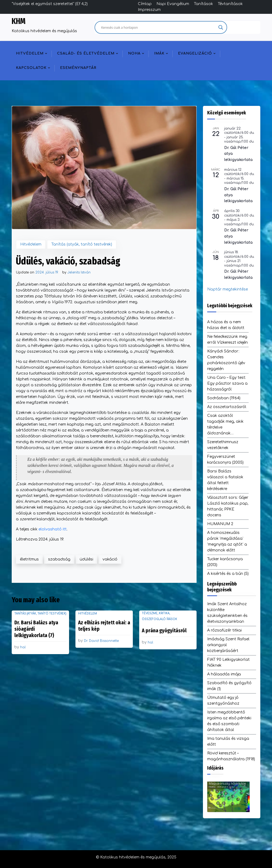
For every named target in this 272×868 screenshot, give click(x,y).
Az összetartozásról (227, 407)
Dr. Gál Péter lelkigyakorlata (238, 275)
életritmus (29, 559)
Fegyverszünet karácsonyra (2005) (225, 460)
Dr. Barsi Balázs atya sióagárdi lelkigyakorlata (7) (36, 629)
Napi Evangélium (173, 4)
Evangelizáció (195, 53)
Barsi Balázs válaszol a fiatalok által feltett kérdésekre (225, 480)
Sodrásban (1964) (224, 398)
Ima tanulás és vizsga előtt (228, 742)
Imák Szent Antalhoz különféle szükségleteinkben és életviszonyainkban (227, 613)
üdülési (86, 559)
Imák (159, 53)
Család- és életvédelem (86, 53)
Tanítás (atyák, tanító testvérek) (82, 244)
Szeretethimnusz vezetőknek (223, 445)
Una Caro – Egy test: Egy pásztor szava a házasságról (227, 383)
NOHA (134, 53)
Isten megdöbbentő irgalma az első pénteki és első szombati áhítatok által (229, 721)
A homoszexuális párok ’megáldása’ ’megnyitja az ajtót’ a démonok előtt (227, 541)
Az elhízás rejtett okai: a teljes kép (104, 626)
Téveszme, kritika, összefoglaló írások (160, 616)
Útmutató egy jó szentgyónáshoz (223, 701)
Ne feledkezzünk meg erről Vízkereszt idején (228, 340)
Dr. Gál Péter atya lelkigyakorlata (238, 154)
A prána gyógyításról (164, 630)
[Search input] (158, 27)
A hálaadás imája (224, 674)
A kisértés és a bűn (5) (228, 574)
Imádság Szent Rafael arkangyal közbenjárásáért (228, 645)
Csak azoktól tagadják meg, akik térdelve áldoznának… (225, 424)
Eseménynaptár (78, 68)
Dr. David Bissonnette (101, 641)
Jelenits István (79, 272)
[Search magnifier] (221, 27)
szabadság (59, 559)
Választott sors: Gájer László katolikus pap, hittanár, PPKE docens (228, 506)
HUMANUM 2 (220, 524)
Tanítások (203, 4)
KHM (19, 21)
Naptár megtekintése (228, 289)
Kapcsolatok (31, 68)
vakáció (110, 559)
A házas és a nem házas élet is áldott (226, 325)
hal (23, 647)
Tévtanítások (230, 4)
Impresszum (149, 10)
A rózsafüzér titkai (224, 630)
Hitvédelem (30, 53)
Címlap (145, 4)
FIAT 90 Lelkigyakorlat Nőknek (228, 663)
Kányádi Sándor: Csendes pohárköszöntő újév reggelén (226, 360)
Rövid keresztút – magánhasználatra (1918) (231, 756)
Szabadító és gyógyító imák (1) (229, 686)
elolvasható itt (53, 529)
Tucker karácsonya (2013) (225, 562)
